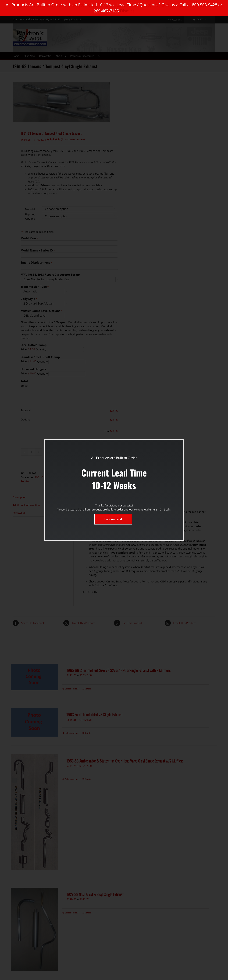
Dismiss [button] (127, 11)
